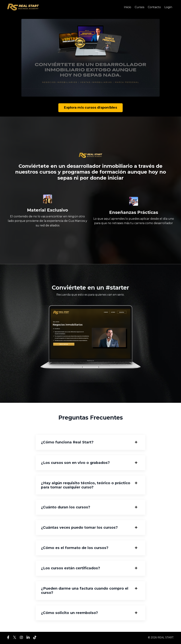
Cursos (139, 7)
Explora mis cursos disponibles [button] (90, 108)
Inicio (128, 7)
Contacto (154, 7)
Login (168, 7)
